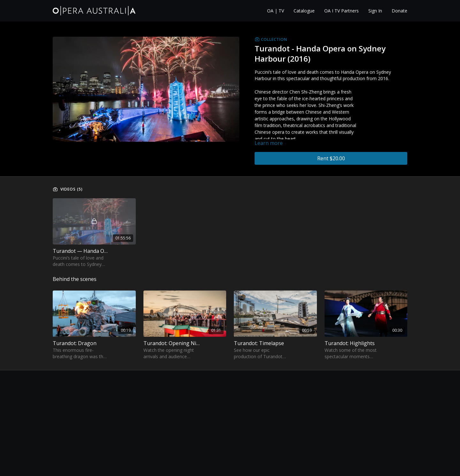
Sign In (375, 11)
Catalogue (304, 11)
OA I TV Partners (341, 11)
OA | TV (276, 11)
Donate (399, 11)
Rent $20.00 (331, 158)
